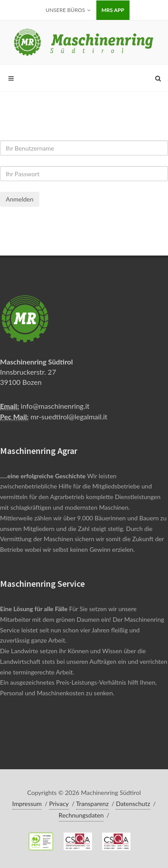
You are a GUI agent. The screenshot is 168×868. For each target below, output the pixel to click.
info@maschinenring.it (55, 406)
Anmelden (20, 199)
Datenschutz (133, 804)
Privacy (59, 804)
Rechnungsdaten (81, 815)
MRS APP (113, 10)
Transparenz (92, 804)
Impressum (27, 804)
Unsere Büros (68, 10)
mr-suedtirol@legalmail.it (69, 417)
